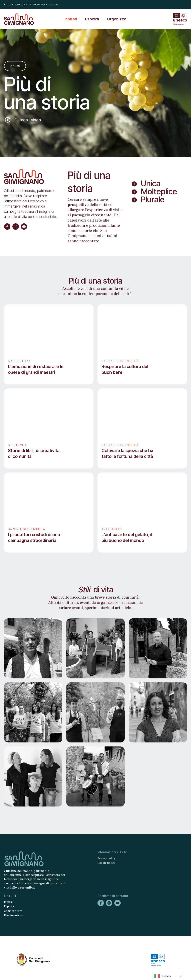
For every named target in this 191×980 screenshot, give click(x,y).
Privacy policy (106, 859)
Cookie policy (106, 863)
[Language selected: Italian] (168, 976)
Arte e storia (19, 361)
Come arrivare (13, 911)
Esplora (92, 19)
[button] (24, 120)
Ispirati (71, 19)
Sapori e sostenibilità (120, 361)
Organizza (117, 19)
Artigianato (112, 529)
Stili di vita (17, 445)
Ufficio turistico (14, 916)
